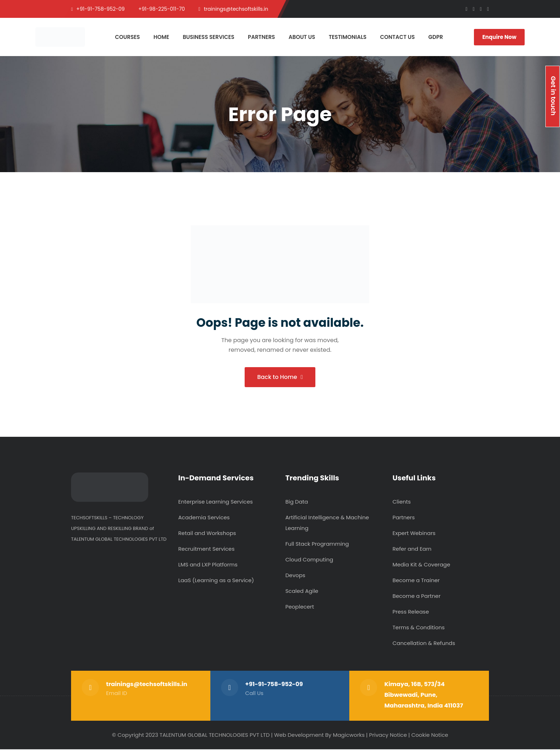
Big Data (297, 502)
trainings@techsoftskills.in (147, 685)
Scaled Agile (302, 592)
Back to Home (280, 377)
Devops (295, 576)
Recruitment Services (206, 549)
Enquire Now (499, 37)
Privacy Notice (388, 736)
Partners (404, 518)
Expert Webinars (414, 534)
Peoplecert (300, 607)
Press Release (411, 612)
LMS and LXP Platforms (208, 565)
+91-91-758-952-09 (274, 685)
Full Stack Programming (317, 544)
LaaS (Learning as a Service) (216, 581)
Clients (402, 502)
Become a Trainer (416, 581)
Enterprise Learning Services (216, 502)
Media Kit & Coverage (421, 565)
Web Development (299, 736)
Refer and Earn (412, 549)
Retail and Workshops (207, 534)
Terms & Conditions (419, 628)
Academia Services (204, 518)
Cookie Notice (430, 736)
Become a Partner (416, 597)
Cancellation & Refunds (424, 644)
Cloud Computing (309, 560)
